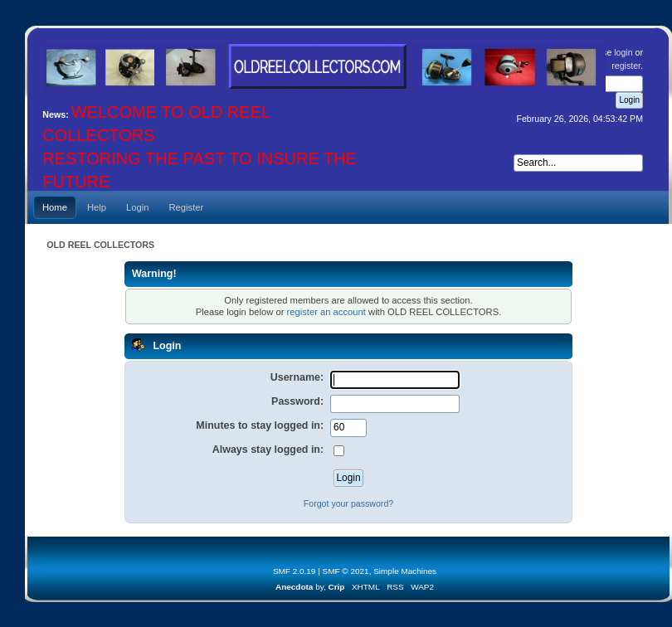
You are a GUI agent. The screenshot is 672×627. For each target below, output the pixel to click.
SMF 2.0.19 (295, 571)
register (626, 66)
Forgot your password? (348, 503)
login (623, 52)
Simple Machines (405, 571)
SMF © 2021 (346, 571)
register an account (326, 312)
